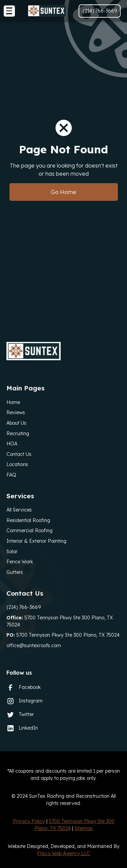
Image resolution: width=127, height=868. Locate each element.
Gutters (15, 572)
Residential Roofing (28, 520)
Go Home (63, 192)
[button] (9, 11)
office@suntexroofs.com (34, 645)
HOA (12, 444)
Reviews (16, 412)
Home (13, 402)
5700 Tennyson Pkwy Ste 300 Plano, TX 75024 (60, 621)
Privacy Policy (29, 821)
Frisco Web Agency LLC (63, 853)
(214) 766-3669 (24, 607)
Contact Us (19, 454)
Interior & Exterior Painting (36, 541)
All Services (19, 510)
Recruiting (18, 433)
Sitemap (84, 828)
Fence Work (20, 562)
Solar (12, 552)
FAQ (11, 475)
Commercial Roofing (29, 531)
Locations (17, 464)
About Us (16, 423)
